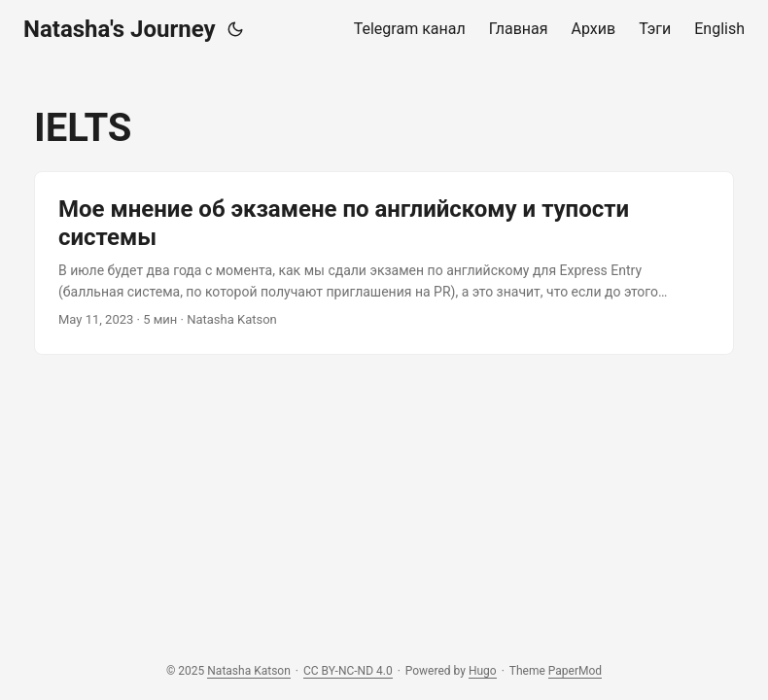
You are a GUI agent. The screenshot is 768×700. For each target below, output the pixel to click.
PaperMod (575, 671)
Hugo (483, 671)
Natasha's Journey (120, 29)
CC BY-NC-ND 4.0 (348, 671)
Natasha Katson (249, 671)
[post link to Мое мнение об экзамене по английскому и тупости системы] (384, 263)
